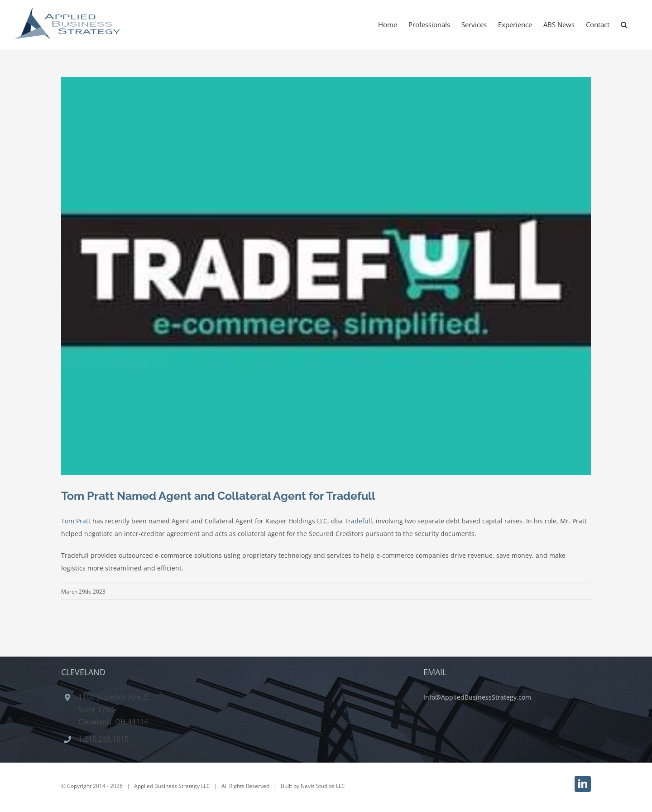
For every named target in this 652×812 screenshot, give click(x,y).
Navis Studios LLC (323, 786)
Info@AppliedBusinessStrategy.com (477, 697)
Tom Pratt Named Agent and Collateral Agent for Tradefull (218, 496)
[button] (624, 25)
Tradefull (358, 521)
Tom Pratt (76, 521)
